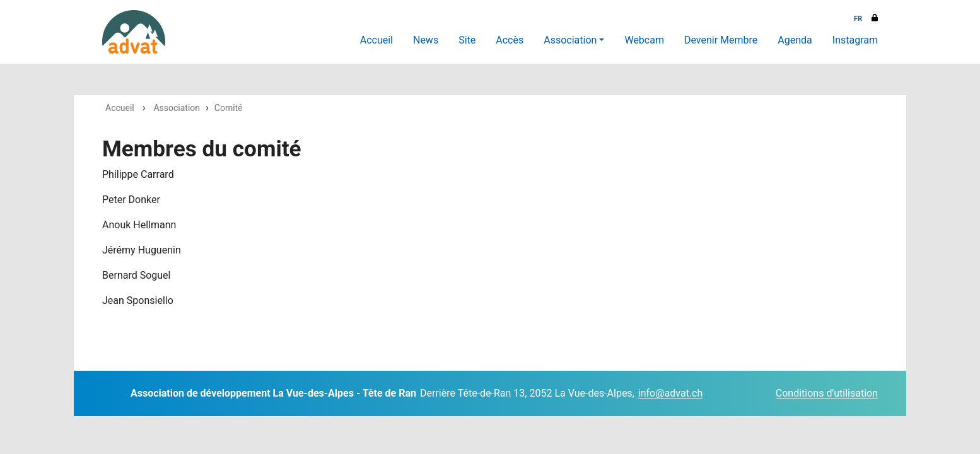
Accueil (376, 40)
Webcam (644, 40)
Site (467, 40)
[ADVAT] (134, 32)
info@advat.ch (670, 393)
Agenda (795, 40)
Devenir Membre (721, 40)
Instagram (855, 40)
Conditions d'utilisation (827, 393)
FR (858, 19)
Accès (510, 40)
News (426, 40)
